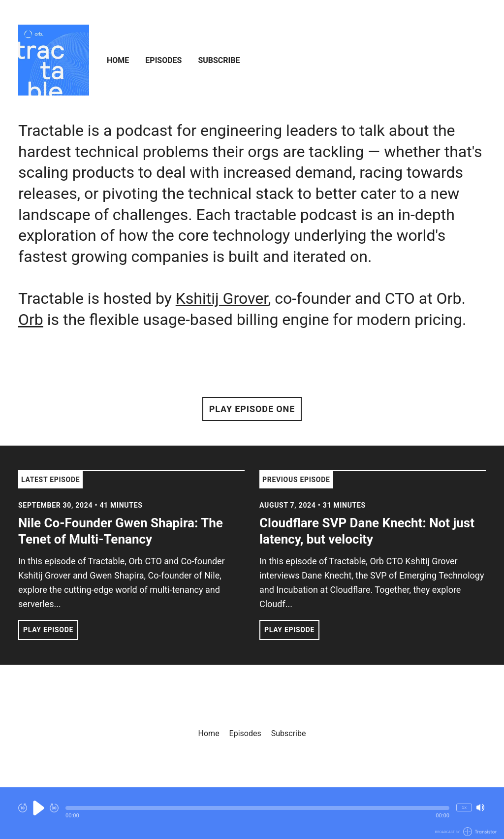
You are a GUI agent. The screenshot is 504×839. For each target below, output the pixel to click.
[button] (257, 808)
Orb (31, 320)
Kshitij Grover (222, 298)
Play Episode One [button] (252, 409)
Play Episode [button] (48, 630)
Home (118, 60)
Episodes (163, 60)
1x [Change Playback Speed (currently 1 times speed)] (464, 807)
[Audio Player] (252, 813)
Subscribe (219, 60)
